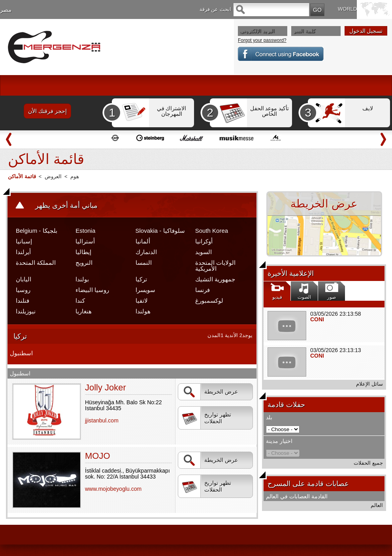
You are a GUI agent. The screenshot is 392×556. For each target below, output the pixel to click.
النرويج (84, 263)
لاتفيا (142, 301)
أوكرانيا (204, 241)
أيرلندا (23, 252)
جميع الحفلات (368, 463)
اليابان (24, 279)
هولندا (143, 311)
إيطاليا (83, 252)
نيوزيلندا (26, 311)
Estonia (85, 231)
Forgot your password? (262, 40)
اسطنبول (21, 353)
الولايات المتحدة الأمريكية (215, 266)
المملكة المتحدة (36, 263)
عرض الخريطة (210, 392)
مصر (6, 10)
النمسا (144, 263)
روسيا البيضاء (92, 290)
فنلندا (23, 301)
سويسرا (145, 290)
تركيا (141, 279)
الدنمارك (146, 252)
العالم (377, 505)
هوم (75, 176)
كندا (80, 301)
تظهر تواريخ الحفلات (206, 418)
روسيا (23, 290)
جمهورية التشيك (215, 279)
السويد (204, 252)
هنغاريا (84, 311)
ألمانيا (143, 241)
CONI (317, 319)
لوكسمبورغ (209, 301)
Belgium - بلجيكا (37, 231)
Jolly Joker (106, 387)
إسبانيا (24, 241)
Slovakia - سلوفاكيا (160, 231)
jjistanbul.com (102, 420)
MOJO (98, 456)
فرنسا (203, 290)
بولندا (82, 279)
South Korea (212, 231)
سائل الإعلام (369, 384)
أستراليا (85, 241)
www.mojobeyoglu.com (113, 489)
